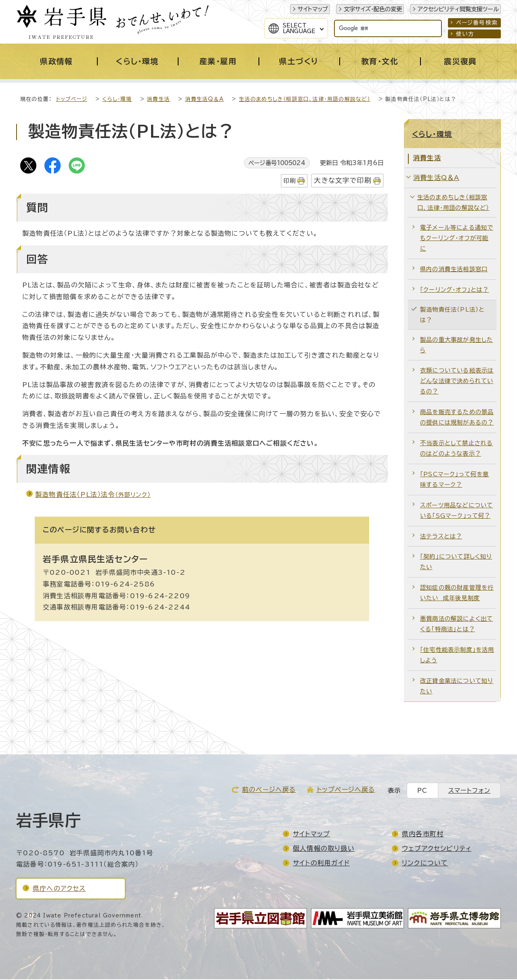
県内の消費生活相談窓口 (454, 270)
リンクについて (425, 864)
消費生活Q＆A (205, 100)
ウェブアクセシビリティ (437, 849)
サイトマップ (313, 9)
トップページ (72, 100)
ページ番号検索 (477, 23)
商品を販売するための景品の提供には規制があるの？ (457, 418)
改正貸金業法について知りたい (457, 687)
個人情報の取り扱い (324, 849)
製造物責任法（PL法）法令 (93, 495)
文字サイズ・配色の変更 (373, 9)
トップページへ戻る (346, 790)
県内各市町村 (423, 835)
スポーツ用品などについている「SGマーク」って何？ (456, 511)
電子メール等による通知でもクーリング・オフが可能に (457, 239)
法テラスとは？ (441, 537)
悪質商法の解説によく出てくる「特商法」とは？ (456, 625)
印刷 (290, 181)
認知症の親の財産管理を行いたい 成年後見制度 (457, 594)
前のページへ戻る (269, 790)
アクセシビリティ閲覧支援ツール (458, 9)
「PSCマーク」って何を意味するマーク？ (455, 480)
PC (422, 791)
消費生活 (159, 100)
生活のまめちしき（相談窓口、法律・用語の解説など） (305, 100)
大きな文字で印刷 (343, 181)
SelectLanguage (299, 28)
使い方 (465, 34)
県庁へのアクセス (59, 889)
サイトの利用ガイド (321, 864)
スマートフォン (469, 791)
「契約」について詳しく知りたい (456, 562)
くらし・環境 (117, 100)
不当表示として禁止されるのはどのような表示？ (456, 449)
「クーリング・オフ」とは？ (455, 290)
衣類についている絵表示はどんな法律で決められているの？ (457, 382)
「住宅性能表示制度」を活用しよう (457, 656)
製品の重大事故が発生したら (456, 346)
